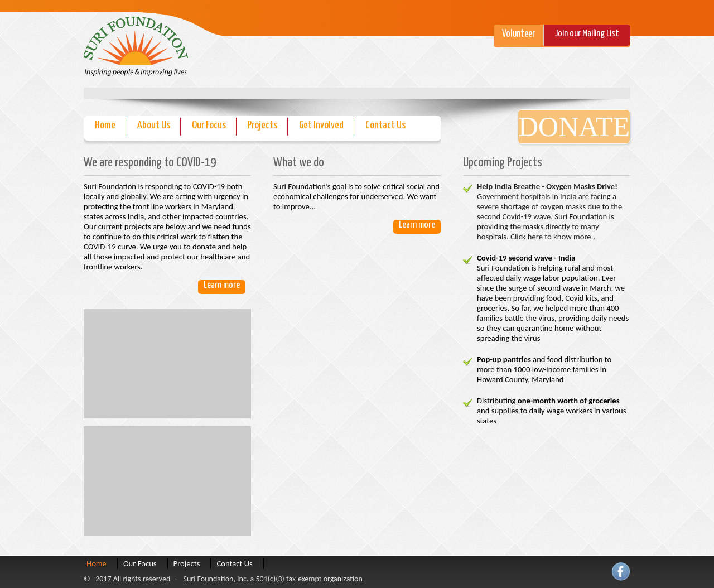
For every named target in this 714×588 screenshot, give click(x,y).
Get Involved (321, 125)
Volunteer (518, 34)
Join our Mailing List (587, 34)
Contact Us (385, 125)
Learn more (222, 285)
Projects (262, 125)
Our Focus (209, 125)
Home (105, 125)
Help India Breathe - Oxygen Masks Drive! (547, 186)
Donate (574, 127)
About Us (154, 125)
